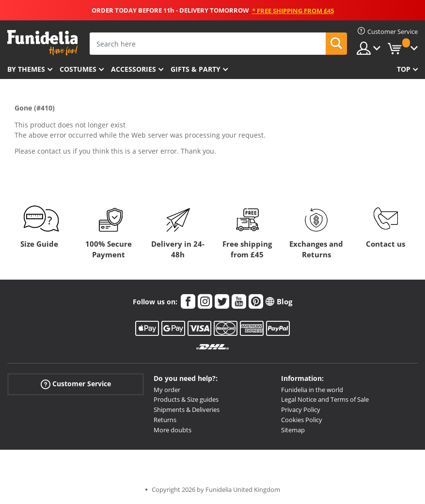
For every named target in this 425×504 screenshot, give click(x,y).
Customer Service (76, 384)
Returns (165, 420)
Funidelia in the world (312, 390)
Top (404, 69)
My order (167, 390)
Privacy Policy (301, 409)
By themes (26, 69)
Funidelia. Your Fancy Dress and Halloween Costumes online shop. (42, 43)
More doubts (173, 430)
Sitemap (293, 430)
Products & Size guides (186, 399)
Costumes (78, 69)
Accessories (134, 69)
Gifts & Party (196, 69)
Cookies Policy (302, 420)
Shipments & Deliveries (187, 409)
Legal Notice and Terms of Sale (325, 399)
